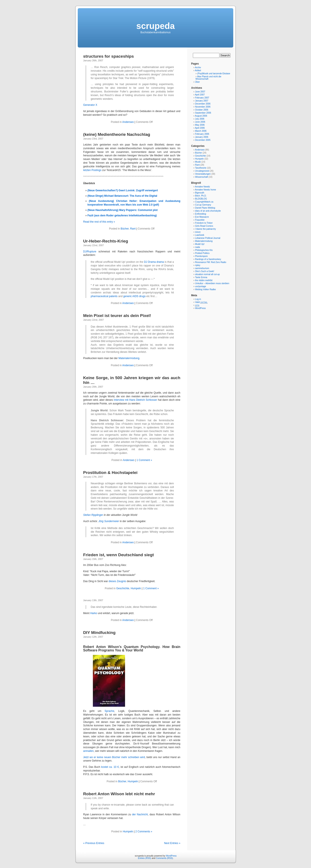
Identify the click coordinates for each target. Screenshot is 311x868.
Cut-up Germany (203, 205)
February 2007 (202, 98)
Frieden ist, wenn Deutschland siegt (118, 555)
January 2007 (202, 101)
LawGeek (200, 235)
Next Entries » (172, 843)
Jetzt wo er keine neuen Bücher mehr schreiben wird (114, 757)
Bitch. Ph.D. (201, 196)
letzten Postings (92, 170)
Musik (198, 162)
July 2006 (200, 119)
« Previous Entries (94, 843)
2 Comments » (144, 832)
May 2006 (200, 125)
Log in (198, 299)
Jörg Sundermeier (109, 521)
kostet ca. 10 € (110, 767)
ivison (198, 232)
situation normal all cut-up (207, 274)
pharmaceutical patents (104, 296)
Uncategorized (202, 171)
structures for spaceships (109, 56)
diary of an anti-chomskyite (208, 211)
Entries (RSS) (145, 858)
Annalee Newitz (202, 187)
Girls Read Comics (204, 226)
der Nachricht (140, 814)
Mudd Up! (200, 244)
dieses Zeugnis (117, 581)
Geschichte (123, 588)
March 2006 (201, 131)
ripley (198, 265)
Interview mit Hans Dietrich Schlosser (136, 400)
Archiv (198, 67)
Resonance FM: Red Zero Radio (211, 262)
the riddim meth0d (204, 280)
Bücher (125, 229)
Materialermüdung (129, 358)
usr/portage (201, 286)
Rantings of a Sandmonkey (208, 259)
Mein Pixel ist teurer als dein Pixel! (117, 316)
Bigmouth (200, 193)
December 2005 (203, 140)
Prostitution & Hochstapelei (110, 473)
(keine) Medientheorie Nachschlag (117, 134)
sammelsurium (202, 268)
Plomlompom (201, 256)
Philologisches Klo (204, 250)
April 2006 (200, 128)
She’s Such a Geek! (205, 271)
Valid (201, 302)
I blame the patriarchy (205, 229)
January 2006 (202, 137)
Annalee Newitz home (205, 190)
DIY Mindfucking (99, 633)
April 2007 (200, 95)
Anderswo (128, 122)
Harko (94, 613)
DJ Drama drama (154, 262)
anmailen (88, 751)
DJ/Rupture (90, 252)
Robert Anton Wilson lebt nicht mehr (119, 794)
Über (197, 82)
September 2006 (203, 113)
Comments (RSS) (164, 858)
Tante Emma (201, 277)
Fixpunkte (200, 220)
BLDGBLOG (201, 199)
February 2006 (202, 134)
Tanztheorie (201, 168)
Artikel (198, 70)
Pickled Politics (202, 253)
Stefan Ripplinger (93, 515)
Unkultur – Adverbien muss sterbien (212, 283)
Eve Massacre (202, 217)
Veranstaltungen (203, 174)
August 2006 (201, 116)
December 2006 (203, 104)
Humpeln (136, 588)
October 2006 (202, 110)
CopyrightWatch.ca (204, 202)
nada (197, 247)
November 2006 (203, 107)
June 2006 (200, 122)
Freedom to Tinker (204, 223)
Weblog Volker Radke (205, 289)
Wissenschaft (201, 177)
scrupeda (155, 26)
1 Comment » (144, 460)
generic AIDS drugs (134, 296)
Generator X (90, 105)
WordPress (200, 308)
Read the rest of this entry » (99, 222)
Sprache (109, 711)
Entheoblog (201, 214)
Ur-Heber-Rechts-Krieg (106, 241)
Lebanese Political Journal (208, 238)
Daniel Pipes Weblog (205, 208)
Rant (133, 229)
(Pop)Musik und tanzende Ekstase (214, 74)
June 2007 (200, 92)
